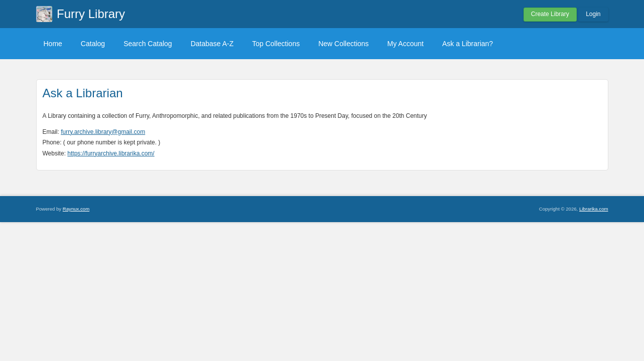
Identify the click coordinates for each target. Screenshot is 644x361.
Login (593, 14)
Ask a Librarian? (468, 44)
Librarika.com (594, 209)
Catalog (93, 44)
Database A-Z (212, 44)
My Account (406, 44)
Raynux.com (76, 209)
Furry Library (91, 14)
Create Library (550, 14)
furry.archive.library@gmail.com (103, 132)
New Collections (343, 44)
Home (53, 44)
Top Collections (276, 44)
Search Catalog (148, 44)
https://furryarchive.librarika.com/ (111, 153)
